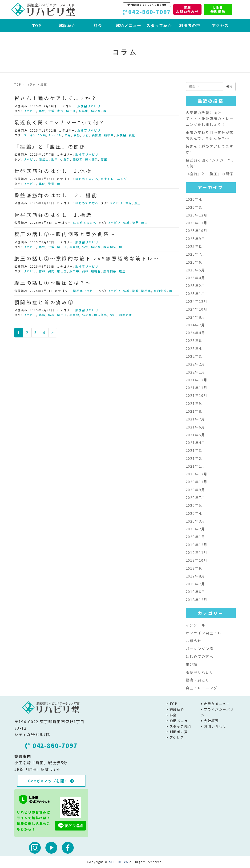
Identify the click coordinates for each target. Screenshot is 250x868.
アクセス (220, 26)
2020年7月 (196, 497)
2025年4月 (196, 278)
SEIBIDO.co (119, 862)
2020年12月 (197, 474)
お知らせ (194, 641)
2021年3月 (196, 450)
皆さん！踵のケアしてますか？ (56, 98)
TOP (37, 26)
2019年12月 (197, 545)
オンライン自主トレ (204, 633)
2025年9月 (196, 239)
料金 (98, 26)
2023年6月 (196, 340)
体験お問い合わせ (187, 9)
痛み (51, 315)
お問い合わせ (215, 726)
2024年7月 (196, 325)
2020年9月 (196, 490)
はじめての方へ (87, 179)
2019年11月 (197, 552)
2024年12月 (197, 301)
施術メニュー (129, 26)
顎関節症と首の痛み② (44, 302)
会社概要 (211, 721)
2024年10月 (197, 309)
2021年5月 (196, 435)
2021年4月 (196, 442)
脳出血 (71, 111)
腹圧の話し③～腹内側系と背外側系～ (65, 234)
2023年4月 (196, 348)
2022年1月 (196, 372)
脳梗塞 (96, 111)
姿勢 (51, 111)
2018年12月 (197, 600)
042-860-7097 (51, 745)
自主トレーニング (114, 179)
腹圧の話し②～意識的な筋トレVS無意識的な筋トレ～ (87, 258)
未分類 (192, 664)
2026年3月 (196, 207)
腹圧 (107, 111)
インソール (196, 625)
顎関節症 (126, 315)
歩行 (60, 111)
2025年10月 (197, 230)
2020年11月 (197, 482)
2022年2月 (196, 364)
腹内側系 (92, 159)
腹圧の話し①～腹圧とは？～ (53, 283)
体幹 (42, 111)
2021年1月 (196, 466)
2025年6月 (196, 262)
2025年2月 (196, 285)
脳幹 (67, 159)
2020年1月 (196, 537)
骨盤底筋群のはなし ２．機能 (56, 195)
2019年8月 (196, 576)
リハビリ (30, 111)
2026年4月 (196, 199)
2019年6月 (196, 592)
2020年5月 (196, 505)
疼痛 (42, 315)
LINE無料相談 (218, 9)
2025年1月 (196, 293)
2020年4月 (196, 513)
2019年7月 (196, 584)
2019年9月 (196, 568)
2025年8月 (196, 246)
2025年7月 (196, 254)
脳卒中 (84, 111)
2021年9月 (196, 403)
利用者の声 (190, 26)
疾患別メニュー (217, 704)
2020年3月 (196, 521)
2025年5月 (196, 270)
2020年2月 (196, 529)
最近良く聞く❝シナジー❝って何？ (60, 122)
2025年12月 (197, 215)
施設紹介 (67, 26)
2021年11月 (197, 388)
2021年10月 (197, 395)
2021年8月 (196, 411)
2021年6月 (196, 427)
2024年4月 (196, 333)
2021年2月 (196, 458)
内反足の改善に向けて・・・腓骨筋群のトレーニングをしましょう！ (210, 119)
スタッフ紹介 (159, 26)
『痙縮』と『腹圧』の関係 (50, 147)
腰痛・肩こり (198, 680)
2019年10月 (197, 560)
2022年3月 (196, 356)
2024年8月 (196, 317)
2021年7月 (196, 419)
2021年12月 (197, 380)
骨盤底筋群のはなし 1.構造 (53, 215)
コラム (31, 84)
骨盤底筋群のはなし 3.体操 (53, 171)
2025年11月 (197, 223)
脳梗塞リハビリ (89, 106)
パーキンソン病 (35, 135)
